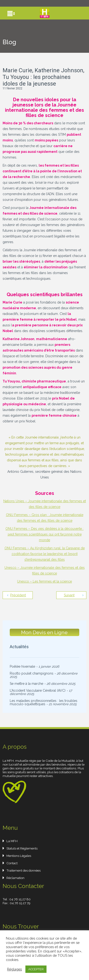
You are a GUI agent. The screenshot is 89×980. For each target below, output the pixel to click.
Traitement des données (23, 870)
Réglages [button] (14, 969)
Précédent (18, 595)
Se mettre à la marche (26, 684)
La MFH (12, 841)
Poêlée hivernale (22, 666)
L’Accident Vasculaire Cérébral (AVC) (38, 690)
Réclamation (15, 878)
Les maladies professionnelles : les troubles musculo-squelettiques (44, 702)
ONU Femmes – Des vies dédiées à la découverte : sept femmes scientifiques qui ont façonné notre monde (44, 534)
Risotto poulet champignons (32, 673)
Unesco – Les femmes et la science (44, 581)
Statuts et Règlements (22, 848)
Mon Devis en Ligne (45, 632)
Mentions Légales (19, 856)
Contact (12, 863)
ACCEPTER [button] (36, 969)
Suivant (69, 595)
